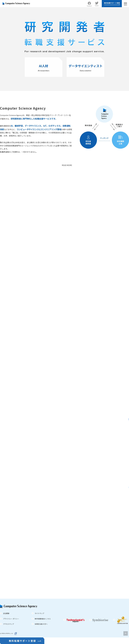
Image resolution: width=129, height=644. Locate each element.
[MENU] (125, 4)
